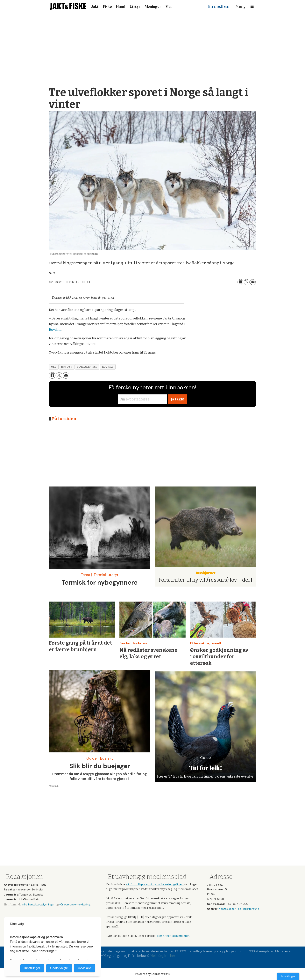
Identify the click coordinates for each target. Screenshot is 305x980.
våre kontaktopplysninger (38, 904)
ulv (54, 367)
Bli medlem (219, 6)
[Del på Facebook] (240, 282)
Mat (169, 6)
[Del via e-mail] (253, 282)
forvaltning (87, 367)
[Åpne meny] (252, 6)
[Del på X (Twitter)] (247, 282)
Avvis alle (85, 968)
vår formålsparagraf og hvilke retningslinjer (155, 885)
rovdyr (67, 367)
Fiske (107, 6)
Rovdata (55, 330)
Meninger (153, 6)
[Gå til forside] (68, 6)
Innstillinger (288, 976)
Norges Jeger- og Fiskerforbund (239, 909)
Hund (121, 6)
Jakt (95, 6)
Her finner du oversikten (173, 936)
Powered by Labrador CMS (153, 974)
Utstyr (135, 6)
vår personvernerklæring (75, 904)
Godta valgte (59, 968)
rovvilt (108, 367)
